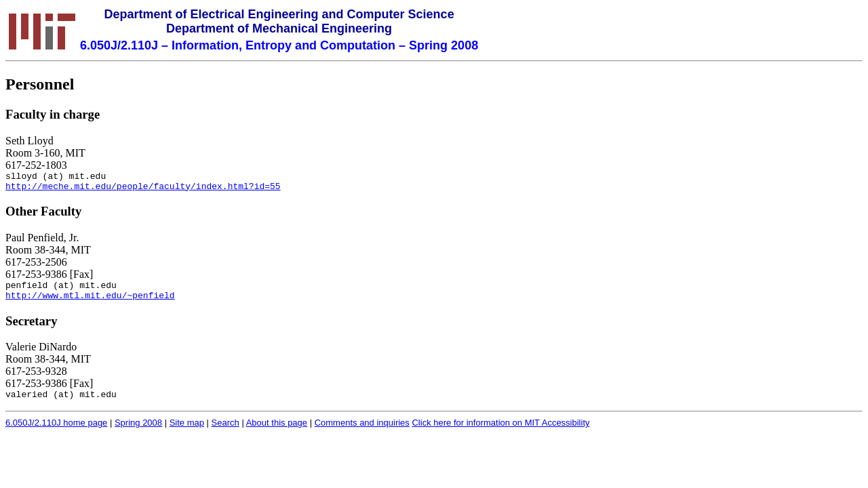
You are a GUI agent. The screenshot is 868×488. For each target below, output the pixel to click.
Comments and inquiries (362, 433)
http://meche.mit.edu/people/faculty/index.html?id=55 (143, 190)
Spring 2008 (138, 433)
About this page (277, 433)
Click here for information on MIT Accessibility (500, 433)
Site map (187, 433)
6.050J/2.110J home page (56, 433)
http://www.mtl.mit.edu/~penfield (90, 303)
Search (225, 433)
